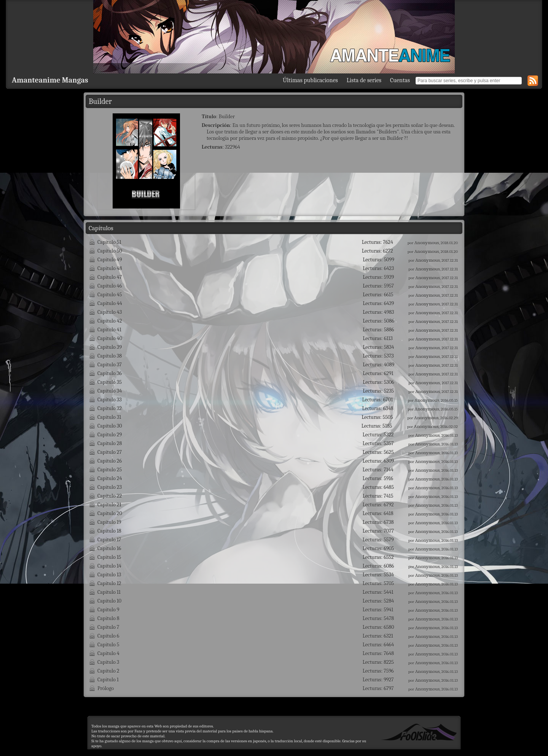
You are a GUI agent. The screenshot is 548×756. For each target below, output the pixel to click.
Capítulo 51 (109, 242)
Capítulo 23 (110, 487)
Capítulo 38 (110, 356)
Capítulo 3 (108, 662)
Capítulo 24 (110, 478)
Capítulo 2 (108, 671)
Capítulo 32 (110, 408)
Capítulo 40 (110, 338)
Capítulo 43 (110, 312)
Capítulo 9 (108, 610)
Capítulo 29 (110, 435)
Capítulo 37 (110, 365)
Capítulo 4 (108, 653)
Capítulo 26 (110, 461)
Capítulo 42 (110, 321)
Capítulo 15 (109, 557)
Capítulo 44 (110, 303)
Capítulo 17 (109, 540)
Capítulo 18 (109, 531)
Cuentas (400, 80)
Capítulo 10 (109, 601)
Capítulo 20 (110, 513)
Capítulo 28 (110, 443)
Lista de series (364, 80)
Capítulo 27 (110, 452)
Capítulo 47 (110, 277)
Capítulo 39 (110, 347)
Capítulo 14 (109, 566)
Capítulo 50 (110, 251)
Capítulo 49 (110, 260)
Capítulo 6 (108, 636)
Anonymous (427, 243)
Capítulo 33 (110, 400)
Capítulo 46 (110, 286)
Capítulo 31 (109, 417)
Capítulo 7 (108, 627)
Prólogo (106, 688)
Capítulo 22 (110, 496)
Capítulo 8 (108, 618)
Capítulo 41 (109, 330)
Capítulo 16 (109, 548)
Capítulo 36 (110, 373)
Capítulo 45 (110, 295)
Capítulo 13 (109, 575)
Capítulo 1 (108, 680)
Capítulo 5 (108, 645)
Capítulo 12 (109, 583)
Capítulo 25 (110, 470)
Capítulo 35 (110, 382)
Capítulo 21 (109, 505)
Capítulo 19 (109, 522)
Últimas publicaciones (310, 80)
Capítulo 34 (110, 391)
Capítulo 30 (110, 426)
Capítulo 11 (109, 592)
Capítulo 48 (110, 268)
